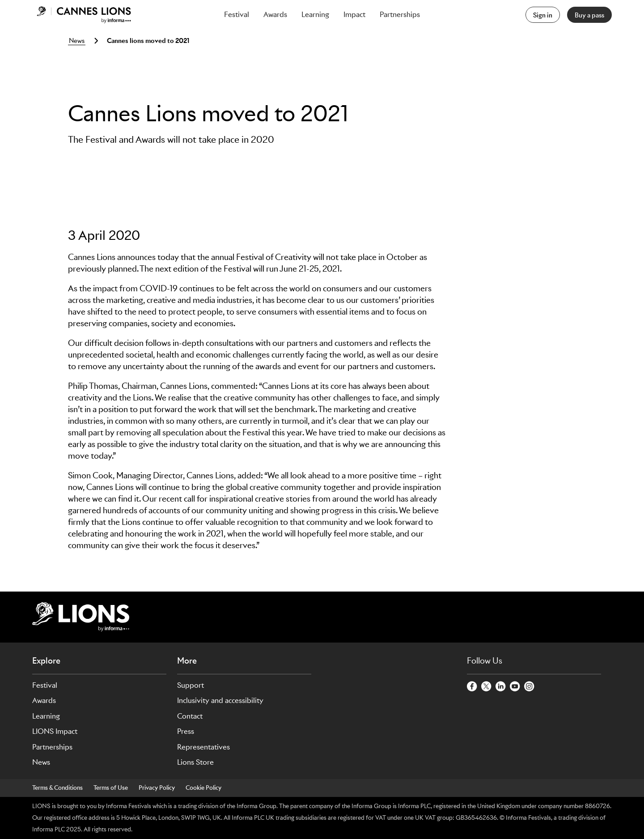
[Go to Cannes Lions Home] (84, 15)
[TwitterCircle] (487, 687)
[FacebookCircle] (472, 687)
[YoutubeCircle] (515, 687)
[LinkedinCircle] (501, 687)
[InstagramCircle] (530, 687)
